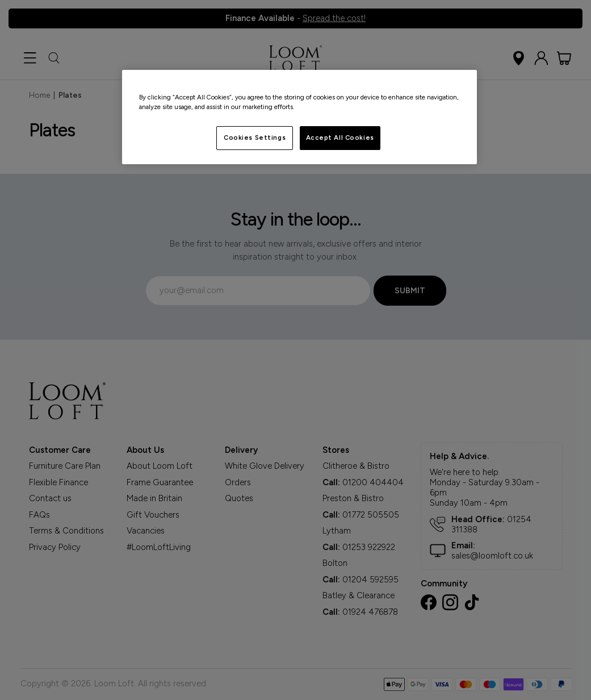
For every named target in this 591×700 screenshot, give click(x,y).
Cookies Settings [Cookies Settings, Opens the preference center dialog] (255, 137)
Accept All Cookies (340, 137)
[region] (299, 117)
